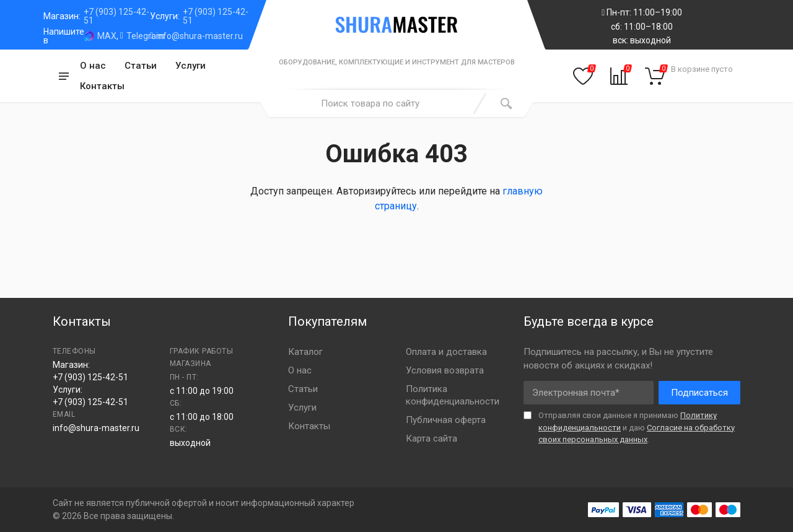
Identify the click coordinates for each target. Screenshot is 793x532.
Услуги (191, 66)
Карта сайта (432, 438)
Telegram (145, 36)
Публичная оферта (446, 420)
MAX (107, 36)
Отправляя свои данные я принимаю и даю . (637, 427)
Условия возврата (445, 370)
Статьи (141, 66)
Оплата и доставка (446, 352)
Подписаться (699, 393)
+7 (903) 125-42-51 (116, 16)
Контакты (102, 86)
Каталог (305, 352)
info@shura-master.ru (199, 36)
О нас (93, 66)
